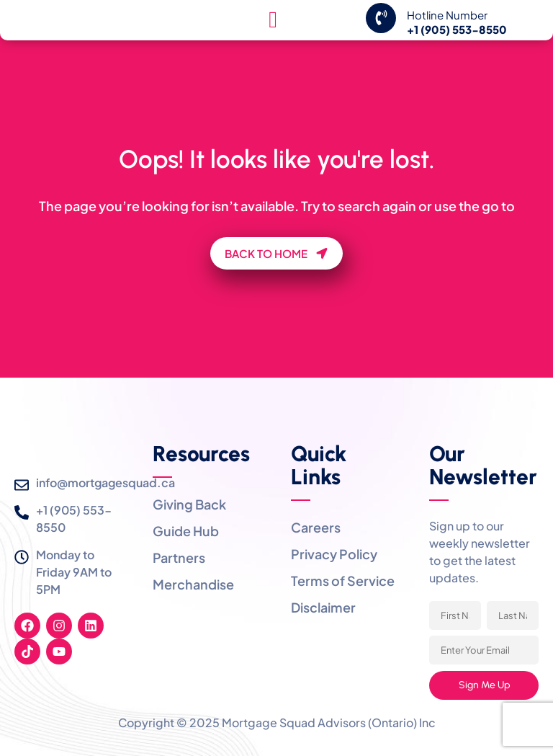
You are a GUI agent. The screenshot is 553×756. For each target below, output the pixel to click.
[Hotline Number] (381, 34)
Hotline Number (447, 31)
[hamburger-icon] (273, 36)
